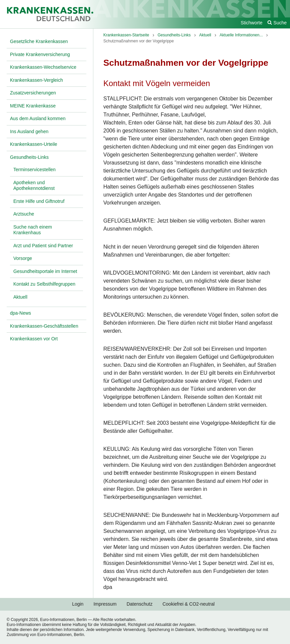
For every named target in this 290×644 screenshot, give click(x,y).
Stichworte (251, 23)
